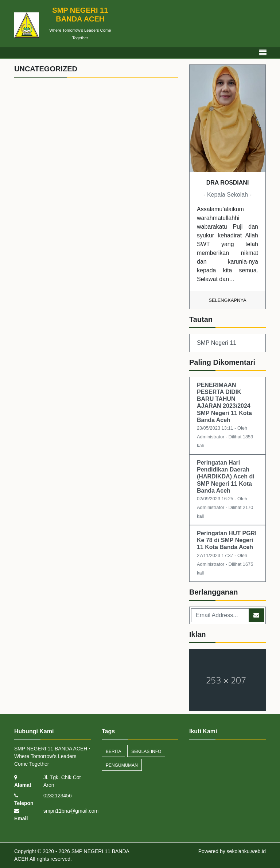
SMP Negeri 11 (217, 343)
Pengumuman (122, 765)
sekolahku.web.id (246, 851)
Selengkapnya (228, 300)
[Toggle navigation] (263, 53)
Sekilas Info (146, 751)
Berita (113, 751)
